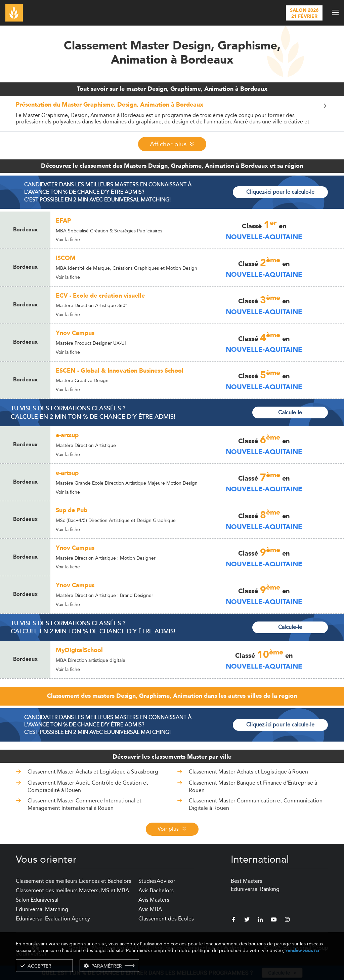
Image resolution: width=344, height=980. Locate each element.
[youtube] (274, 920)
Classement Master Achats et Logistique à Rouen (248, 772)
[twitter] (247, 920)
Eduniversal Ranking (255, 889)
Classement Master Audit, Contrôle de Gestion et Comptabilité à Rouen (88, 786)
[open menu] (335, 12)
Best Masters (247, 881)
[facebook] (233, 920)
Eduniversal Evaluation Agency (53, 919)
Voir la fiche (68, 239)
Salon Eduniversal (37, 900)
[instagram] (287, 920)
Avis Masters (154, 900)
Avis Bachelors (156, 890)
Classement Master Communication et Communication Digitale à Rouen (256, 804)
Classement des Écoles (166, 919)
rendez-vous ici (302, 951)
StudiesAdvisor (157, 881)
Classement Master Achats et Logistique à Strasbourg (93, 772)
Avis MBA (150, 909)
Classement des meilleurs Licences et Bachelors (74, 881)
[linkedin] (260, 920)
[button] (172, 107)
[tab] (172, 114)
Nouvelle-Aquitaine (264, 237)
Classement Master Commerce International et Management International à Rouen (84, 804)
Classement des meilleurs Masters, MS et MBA (72, 890)
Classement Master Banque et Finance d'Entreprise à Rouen (253, 786)
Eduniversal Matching (42, 909)
